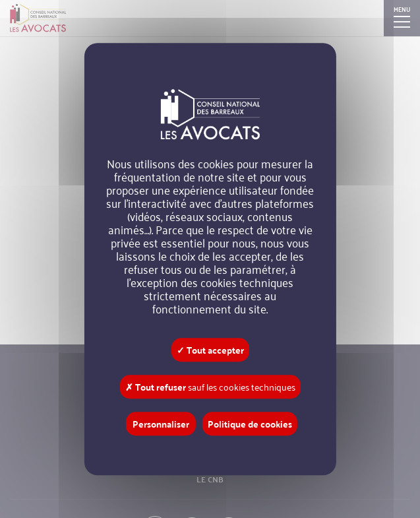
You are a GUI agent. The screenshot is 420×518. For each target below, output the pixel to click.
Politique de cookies (250, 424)
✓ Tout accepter (210, 350)
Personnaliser (161, 424)
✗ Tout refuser (210, 387)
